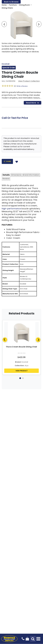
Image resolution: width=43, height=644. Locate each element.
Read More (33, 103)
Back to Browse (11, 2)
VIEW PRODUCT (22, 371)
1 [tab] (20, 378)
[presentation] (4, 24)
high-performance (12, 209)
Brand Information (31, 175)
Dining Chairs (7, 8)
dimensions (16, 175)
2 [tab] (23, 378)
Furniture (13, 5)
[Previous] (5, 340)
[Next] (38, 340)
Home (4, 5)
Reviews (6, 179)
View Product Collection (29, 81)
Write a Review (22, 86)
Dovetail (6, 64)
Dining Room (24, 5)
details (6, 175)
